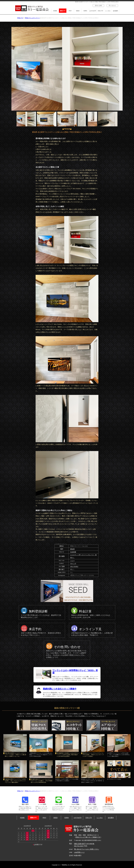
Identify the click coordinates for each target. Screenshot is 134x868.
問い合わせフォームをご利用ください (87, 849)
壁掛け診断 (98, 6)
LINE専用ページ (79, 852)
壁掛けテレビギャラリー (33, 18)
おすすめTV (93, 11)
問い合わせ (112, 6)
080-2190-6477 (80, 844)
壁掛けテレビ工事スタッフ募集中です (88, 837)
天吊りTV (100, 11)
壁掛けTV (63, 11)
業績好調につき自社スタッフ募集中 (60, 689)
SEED (78, 11)
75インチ (73, 564)
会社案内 (115, 11)
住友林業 (73, 552)
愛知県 (72, 549)
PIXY (70, 11)
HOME (55, 11)
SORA (85, 11)
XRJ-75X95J (74, 567)
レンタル (108, 11)
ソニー (72, 561)
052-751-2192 (79, 846)
